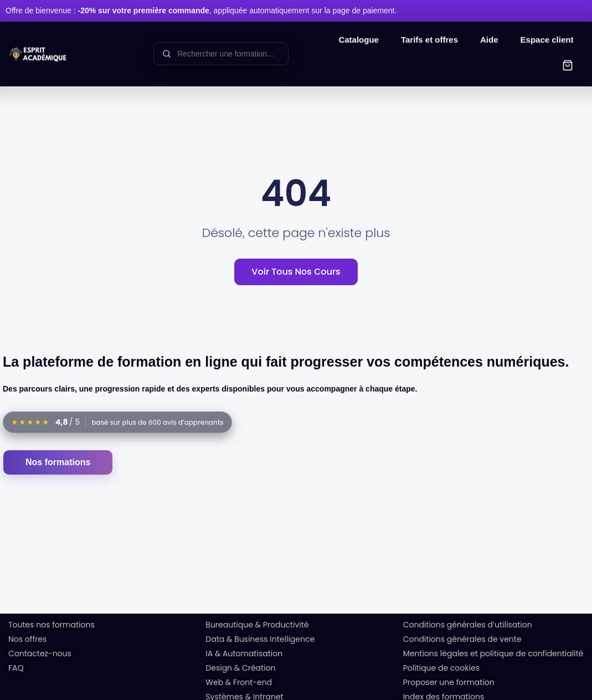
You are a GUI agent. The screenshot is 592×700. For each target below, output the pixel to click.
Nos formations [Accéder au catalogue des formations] (58, 461)
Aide (489, 40)
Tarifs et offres (429, 40)
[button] (568, 67)
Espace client (547, 40)
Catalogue (359, 40)
